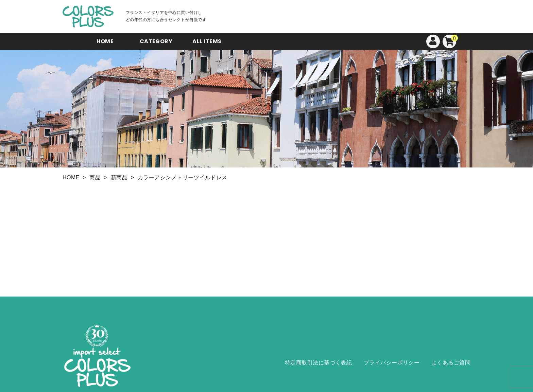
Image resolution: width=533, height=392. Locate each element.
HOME (105, 41)
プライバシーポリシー (392, 363)
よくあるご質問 (451, 363)
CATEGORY (156, 41)
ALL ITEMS (207, 41)
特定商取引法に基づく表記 (319, 363)
